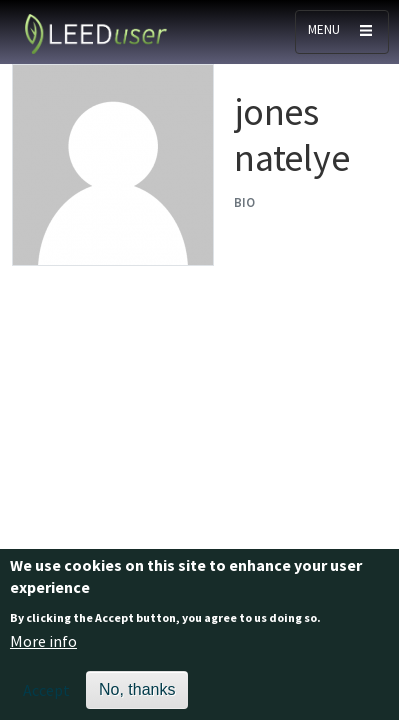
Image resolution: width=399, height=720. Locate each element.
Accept (46, 698)
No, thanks (137, 697)
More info (43, 650)
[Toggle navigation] (342, 32)
